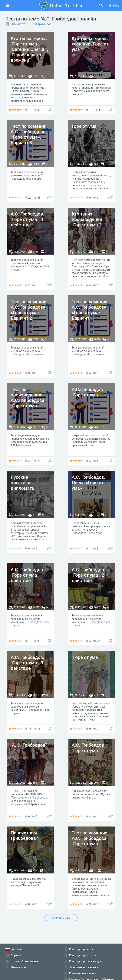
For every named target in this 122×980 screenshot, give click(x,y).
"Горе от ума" (85, 657)
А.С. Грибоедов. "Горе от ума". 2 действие (88, 575)
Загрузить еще (61, 918)
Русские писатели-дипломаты (23, 483)
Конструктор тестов (81, 949)
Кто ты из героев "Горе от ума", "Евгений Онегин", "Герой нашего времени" (29, 49)
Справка (16, 955)
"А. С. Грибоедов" (29, 745)
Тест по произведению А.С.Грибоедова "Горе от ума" (28, 398)
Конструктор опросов (83, 955)
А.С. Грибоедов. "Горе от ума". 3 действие (28, 663)
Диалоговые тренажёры (84, 967)
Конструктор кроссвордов (86, 961)
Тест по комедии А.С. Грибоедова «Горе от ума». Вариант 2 (29, 310)
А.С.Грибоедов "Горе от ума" (87, 392)
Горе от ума (84, 126)
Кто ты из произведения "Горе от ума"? (87, 219)
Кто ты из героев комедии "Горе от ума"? (90, 44)
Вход (114, 6)
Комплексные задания (83, 973)
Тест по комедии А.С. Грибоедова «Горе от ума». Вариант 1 (90, 310)
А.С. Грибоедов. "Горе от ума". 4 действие (28, 219)
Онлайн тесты (19, 24)
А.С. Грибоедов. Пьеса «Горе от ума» (88, 483)
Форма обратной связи (25, 961)
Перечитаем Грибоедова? (24, 836)
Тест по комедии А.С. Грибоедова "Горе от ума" (90, 838)
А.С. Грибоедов (42, 24)
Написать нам (20, 967)
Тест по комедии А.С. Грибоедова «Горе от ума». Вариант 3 (29, 134)
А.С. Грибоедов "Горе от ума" (88, 748)
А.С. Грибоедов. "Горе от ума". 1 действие (28, 575)
